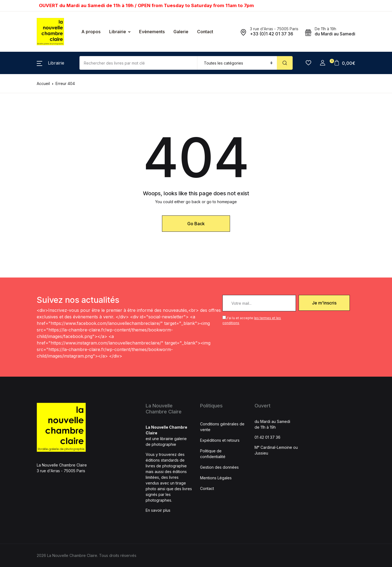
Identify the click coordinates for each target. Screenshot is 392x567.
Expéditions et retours (220, 440)
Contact (205, 32)
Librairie (118, 32)
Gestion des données (219, 467)
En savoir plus (158, 510)
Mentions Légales (216, 478)
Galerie (181, 32)
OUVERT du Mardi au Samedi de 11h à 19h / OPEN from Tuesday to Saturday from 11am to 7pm (146, 5)
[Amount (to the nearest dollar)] (138, 63)
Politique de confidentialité (213, 454)
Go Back (196, 224)
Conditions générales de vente (222, 427)
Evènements (152, 32)
